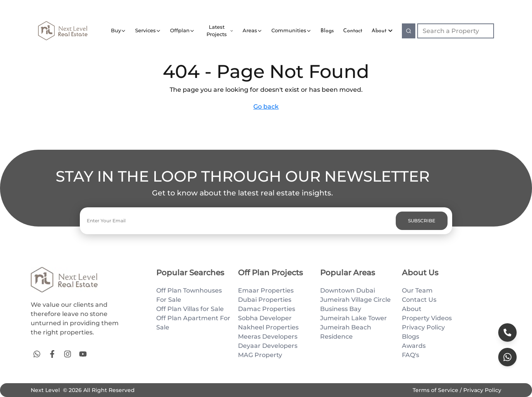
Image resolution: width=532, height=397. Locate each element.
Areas (250, 30)
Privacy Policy (423, 327)
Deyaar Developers (268, 346)
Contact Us (419, 300)
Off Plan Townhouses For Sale (189, 295)
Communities (289, 30)
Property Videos (427, 318)
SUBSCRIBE (422, 221)
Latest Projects (217, 31)
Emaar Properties (266, 290)
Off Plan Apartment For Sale (193, 323)
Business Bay (341, 309)
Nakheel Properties (268, 327)
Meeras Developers (268, 337)
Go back (266, 107)
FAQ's (411, 355)
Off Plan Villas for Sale (190, 309)
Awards (414, 346)
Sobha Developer (265, 318)
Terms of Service (436, 390)
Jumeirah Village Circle (355, 300)
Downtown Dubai (348, 290)
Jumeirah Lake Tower (354, 318)
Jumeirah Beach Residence (346, 332)
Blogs (411, 337)
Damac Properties (267, 309)
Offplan (180, 30)
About (382, 31)
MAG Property (260, 355)
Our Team (417, 290)
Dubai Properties (265, 300)
